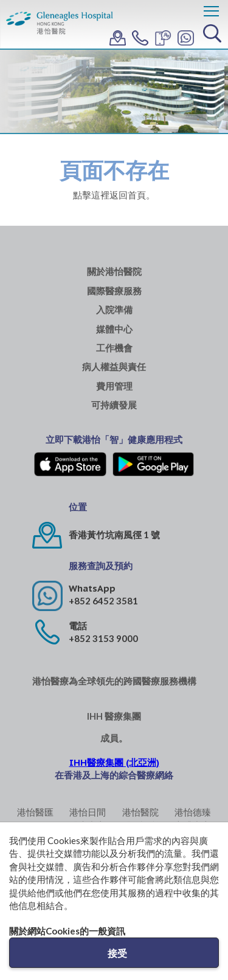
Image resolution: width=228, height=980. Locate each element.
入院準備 (114, 310)
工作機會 (114, 348)
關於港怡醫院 (114, 272)
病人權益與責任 (114, 367)
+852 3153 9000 (103, 638)
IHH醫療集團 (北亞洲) (114, 762)
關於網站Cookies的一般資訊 (67, 931)
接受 (117, 953)
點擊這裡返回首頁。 (114, 195)
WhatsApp (92, 588)
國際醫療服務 (114, 291)
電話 (78, 626)
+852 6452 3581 (103, 601)
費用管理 (114, 386)
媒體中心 (114, 329)
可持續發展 (114, 405)
